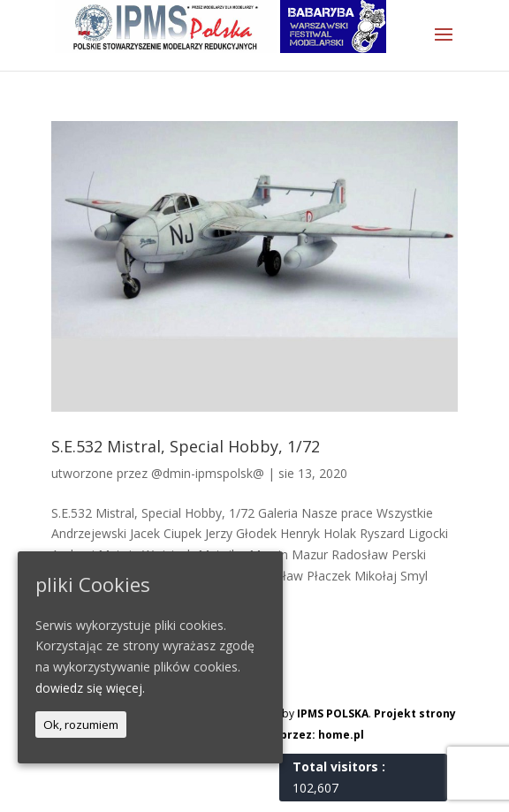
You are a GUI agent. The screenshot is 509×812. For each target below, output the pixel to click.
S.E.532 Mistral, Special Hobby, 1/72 (186, 446)
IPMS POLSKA (333, 713)
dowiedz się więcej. (90, 688)
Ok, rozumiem (81, 725)
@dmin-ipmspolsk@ (208, 473)
